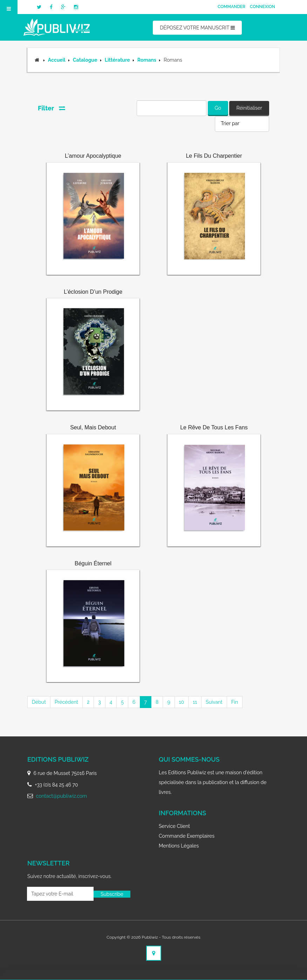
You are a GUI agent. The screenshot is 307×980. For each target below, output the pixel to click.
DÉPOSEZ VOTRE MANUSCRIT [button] (197, 28)
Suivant (214, 702)
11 (195, 702)
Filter (52, 108)
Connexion (262, 7)
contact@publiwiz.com (62, 796)
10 (182, 702)
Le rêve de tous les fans (214, 427)
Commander (231, 7)
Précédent (66, 702)
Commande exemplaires (187, 836)
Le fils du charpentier (214, 156)
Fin (235, 702)
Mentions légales (179, 846)
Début (39, 702)
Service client (174, 826)
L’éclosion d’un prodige (93, 292)
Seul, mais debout (93, 427)
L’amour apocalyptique (93, 156)
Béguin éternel (93, 563)
